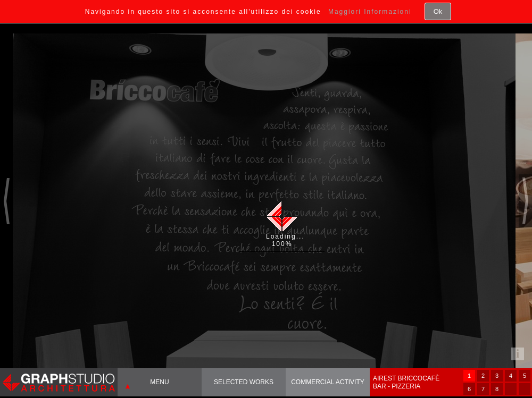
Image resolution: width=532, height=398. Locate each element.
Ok (438, 11)
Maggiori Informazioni (370, 12)
